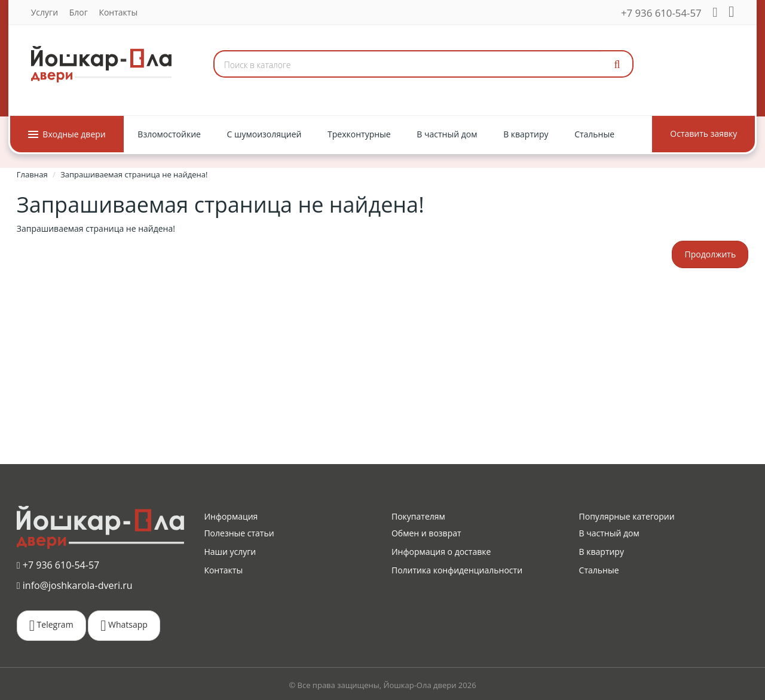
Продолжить (710, 254)
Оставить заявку (704, 133)
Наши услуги (230, 552)
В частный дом (609, 533)
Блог (78, 12)
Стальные (599, 570)
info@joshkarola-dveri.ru (75, 585)
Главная (32, 174)
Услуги (44, 12)
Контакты (117, 12)
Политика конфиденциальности (457, 570)
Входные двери (66, 134)
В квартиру (602, 552)
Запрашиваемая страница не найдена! (134, 174)
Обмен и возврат (426, 533)
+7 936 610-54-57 (662, 13)
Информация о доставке (441, 552)
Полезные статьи (239, 533)
